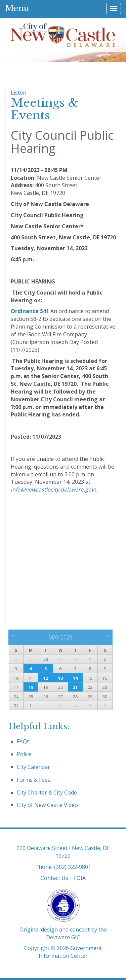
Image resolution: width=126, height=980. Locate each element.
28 (46, 659)
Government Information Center (70, 952)
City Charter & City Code (47, 792)
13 (60, 678)
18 (31, 687)
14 (75, 678)
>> (108, 636)
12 (46, 678)
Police (24, 754)
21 (75, 687)
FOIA (80, 878)
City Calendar (33, 767)
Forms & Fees (34, 780)
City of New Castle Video (47, 805)
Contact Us (54, 878)
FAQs (23, 741)
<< (13, 636)
